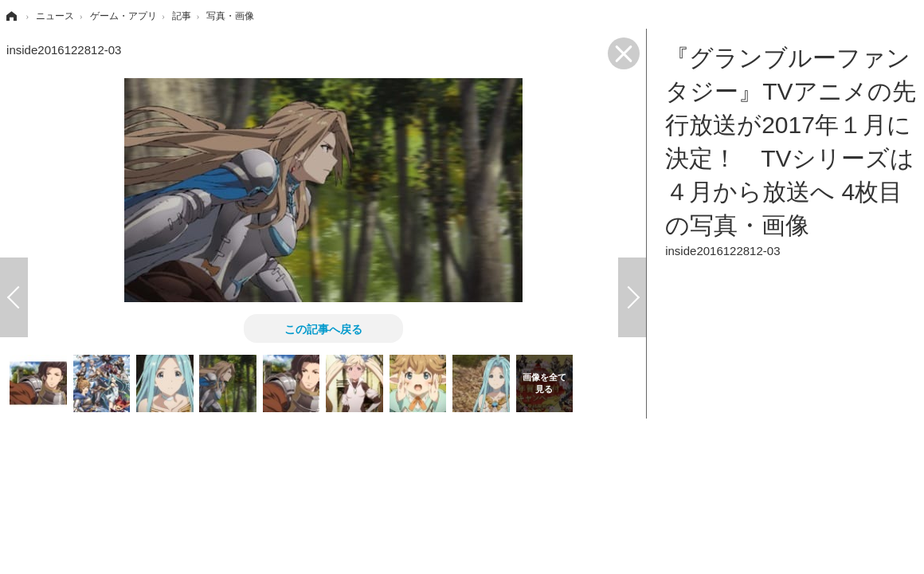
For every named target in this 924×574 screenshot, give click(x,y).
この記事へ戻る (323, 328)
